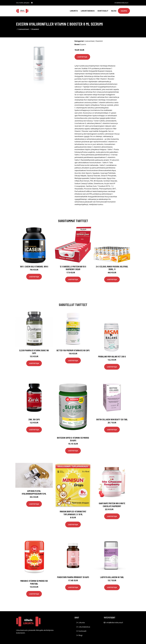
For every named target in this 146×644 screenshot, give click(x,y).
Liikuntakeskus (88, 11)
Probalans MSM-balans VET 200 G (112, 356)
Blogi (114, 11)
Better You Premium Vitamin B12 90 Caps (73, 350)
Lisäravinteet (24, 29)
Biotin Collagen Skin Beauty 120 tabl (112, 419)
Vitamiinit (35, 29)
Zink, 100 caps (34, 419)
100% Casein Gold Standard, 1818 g (34, 266)
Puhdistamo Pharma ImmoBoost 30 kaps (73, 577)
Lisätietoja (82, 57)
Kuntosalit (103, 11)
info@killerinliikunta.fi (121, 3)
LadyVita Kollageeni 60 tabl (112, 577)
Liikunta (74, 11)
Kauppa (124, 11)
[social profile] (32, 3)
